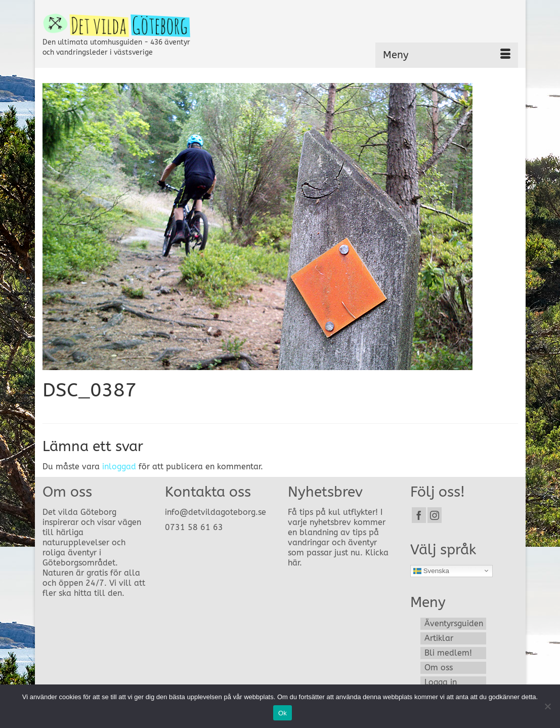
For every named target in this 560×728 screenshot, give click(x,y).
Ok (283, 713)
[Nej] (547, 706)
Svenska (431, 571)
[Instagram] (435, 515)
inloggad (119, 467)
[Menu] (447, 55)
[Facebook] (419, 515)
